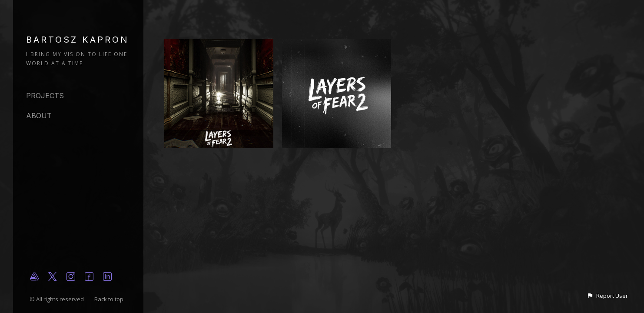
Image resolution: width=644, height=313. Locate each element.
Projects (45, 96)
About (39, 116)
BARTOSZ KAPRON (78, 40)
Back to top (110, 299)
